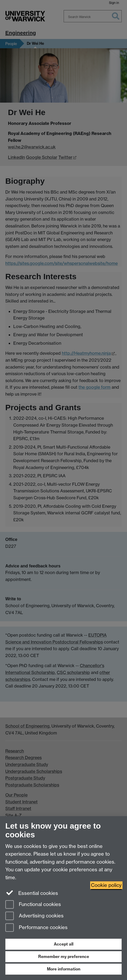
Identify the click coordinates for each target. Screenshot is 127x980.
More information (64, 969)
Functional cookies (33, 905)
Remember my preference (64, 957)
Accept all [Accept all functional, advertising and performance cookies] (64, 944)
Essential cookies (32, 893)
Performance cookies (36, 928)
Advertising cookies (34, 916)
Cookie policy (106, 885)
